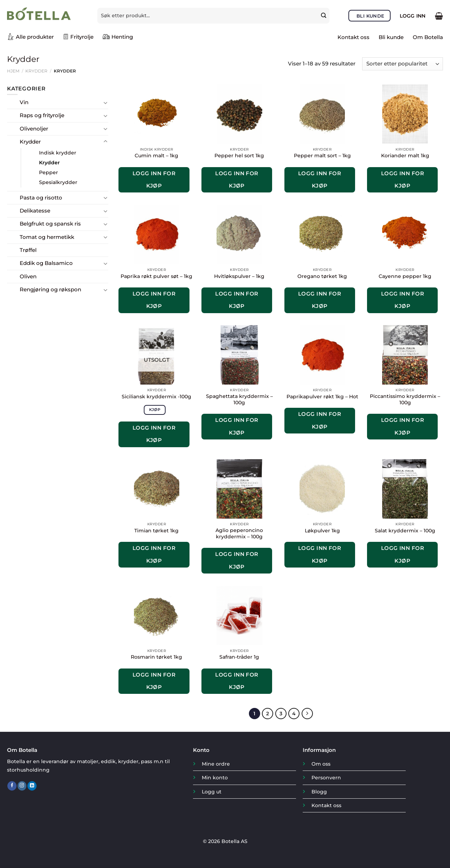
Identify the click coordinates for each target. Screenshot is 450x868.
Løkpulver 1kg (322, 531)
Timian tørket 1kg (156, 531)
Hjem (13, 71)
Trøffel (28, 250)
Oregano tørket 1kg (322, 276)
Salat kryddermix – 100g (405, 531)
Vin (24, 102)
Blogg (319, 791)
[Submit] (324, 15)
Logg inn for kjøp (154, 180)
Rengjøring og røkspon (50, 289)
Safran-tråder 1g (239, 657)
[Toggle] (106, 103)
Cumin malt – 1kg (156, 156)
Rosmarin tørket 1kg (156, 657)
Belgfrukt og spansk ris (50, 224)
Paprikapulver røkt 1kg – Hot (322, 397)
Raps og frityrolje (42, 115)
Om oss (321, 764)
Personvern (326, 778)
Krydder (36, 71)
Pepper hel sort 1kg (239, 156)
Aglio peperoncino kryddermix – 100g (239, 533)
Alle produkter (30, 37)
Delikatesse (35, 211)
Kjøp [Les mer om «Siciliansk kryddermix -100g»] (155, 410)
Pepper (49, 172)
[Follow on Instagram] (22, 786)
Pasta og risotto (41, 198)
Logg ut (212, 791)
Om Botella (428, 37)
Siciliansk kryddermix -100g (156, 397)
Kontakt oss (353, 37)
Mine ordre (216, 764)
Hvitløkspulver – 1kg (239, 276)
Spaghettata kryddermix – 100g (239, 399)
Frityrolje (78, 37)
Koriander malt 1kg (405, 156)
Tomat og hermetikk (47, 237)
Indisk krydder (58, 153)
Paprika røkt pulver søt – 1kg (156, 276)
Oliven (28, 276)
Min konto (215, 778)
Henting (118, 37)
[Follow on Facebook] (12, 786)
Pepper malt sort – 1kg (322, 156)
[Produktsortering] (403, 64)
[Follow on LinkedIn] (32, 786)
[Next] (307, 714)
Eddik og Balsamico (46, 263)
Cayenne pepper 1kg (405, 276)
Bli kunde (391, 37)
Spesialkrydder (58, 182)
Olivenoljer (34, 129)
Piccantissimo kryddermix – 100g (405, 399)
